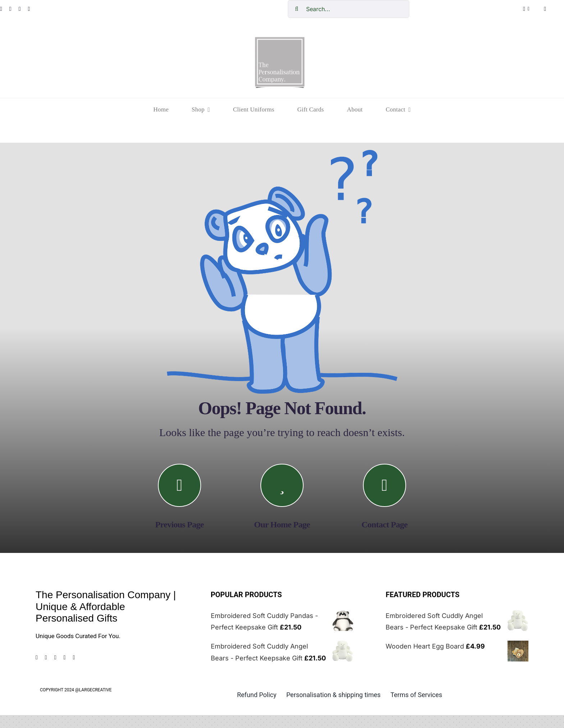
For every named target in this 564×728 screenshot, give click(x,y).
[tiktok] (29, 9)
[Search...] (349, 9)
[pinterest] (20, 9)
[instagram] (10, 9)
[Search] (297, 9)
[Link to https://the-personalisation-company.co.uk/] (282, 485)
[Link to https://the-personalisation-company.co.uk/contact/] (385, 485)
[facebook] (37, 658)
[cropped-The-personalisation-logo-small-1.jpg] (280, 40)
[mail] (74, 658)
